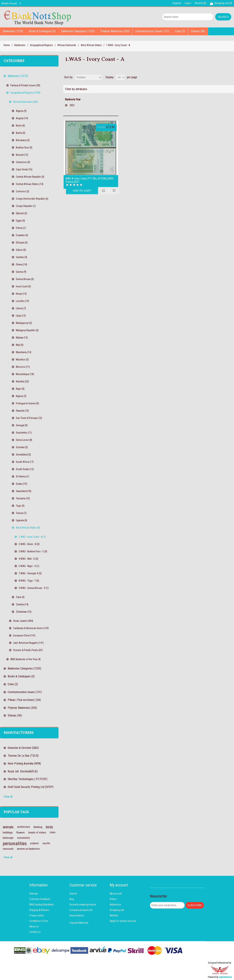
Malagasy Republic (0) (27, 330)
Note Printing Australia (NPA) (24, 764)
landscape (8, 838)
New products (77, 915)
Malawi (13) (22, 338)
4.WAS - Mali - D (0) (28, 559)
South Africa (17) (25, 462)
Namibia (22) (22, 381)
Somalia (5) (22, 447)
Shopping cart (117, 910)
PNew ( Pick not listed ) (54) (24, 700)
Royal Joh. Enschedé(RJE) (23, 771)
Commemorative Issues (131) (152, 31)
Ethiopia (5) (22, 243)
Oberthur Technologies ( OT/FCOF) (28, 779)
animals (8, 827)
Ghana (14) (21, 264)
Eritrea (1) (21, 228)
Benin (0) (20, 126)
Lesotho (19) (22, 301)
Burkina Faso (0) (24, 147)
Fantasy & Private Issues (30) (25, 85)
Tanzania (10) (23, 498)
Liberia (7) (21, 308)
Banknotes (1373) (13, 31)
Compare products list (81, 910)
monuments (24, 838)
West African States (91, 45)
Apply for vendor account (123, 921)
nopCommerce (225, 977)
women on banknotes (28, 849)
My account (116, 894)
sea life (46, 843)
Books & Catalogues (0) (42, 31)
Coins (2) (180, 31)
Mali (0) (20, 345)
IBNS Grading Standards (41, 905)
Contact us (35, 932)
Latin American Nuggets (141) (28, 643)
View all (8, 797)
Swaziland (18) (24, 491)
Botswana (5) (23, 140)
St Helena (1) (22, 476)
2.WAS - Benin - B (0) (29, 544)
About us (34, 926)
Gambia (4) (21, 257)
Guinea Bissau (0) (25, 279)
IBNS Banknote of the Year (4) (26, 659)
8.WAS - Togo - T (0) (29, 581)
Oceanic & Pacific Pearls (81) (28, 650)
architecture (24, 827)
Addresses (115, 905)
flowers (20, 833)
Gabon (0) (21, 250)
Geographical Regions (41, 45)
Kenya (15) (21, 294)
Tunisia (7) (21, 513)
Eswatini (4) (22, 235)
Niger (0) (20, 389)
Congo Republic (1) (26, 206)
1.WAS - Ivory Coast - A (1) (32, 537)
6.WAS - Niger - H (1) (29, 566)
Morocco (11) (23, 367)
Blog (72, 899)
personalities (15, 843)
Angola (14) (22, 118)
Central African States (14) (30, 184)
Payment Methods (79, 923)
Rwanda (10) (22, 411)
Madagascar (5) (24, 323)
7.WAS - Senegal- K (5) (30, 573)
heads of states (37, 833)
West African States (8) (28, 528)
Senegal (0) (22, 425)
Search (73, 894)
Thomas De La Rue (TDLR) (23, 756)
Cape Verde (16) (24, 169)
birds (49, 827)
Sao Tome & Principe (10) (29, 418)
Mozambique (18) (25, 374)
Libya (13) (21, 316)
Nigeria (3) (21, 396)
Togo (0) (20, 506)
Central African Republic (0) (30, 177)
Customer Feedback (40, 899)
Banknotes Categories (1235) (78, 31)
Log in (188, 3)
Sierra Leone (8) (24, 440)
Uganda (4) (21, 520)
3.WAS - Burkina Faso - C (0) (33, 551)
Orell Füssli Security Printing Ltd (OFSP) (31, 787)
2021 (72, 105)
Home (7, 45)
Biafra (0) (21, 133)
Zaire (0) (20, 597)
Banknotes (20, 45)
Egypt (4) (20, 221)
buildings (8, 833)
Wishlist (114, 915)
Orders (113, 899)
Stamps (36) (198, 31)
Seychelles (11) (24, 433)
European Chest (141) (24, 635)
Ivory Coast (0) (23, 286)
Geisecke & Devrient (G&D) (23, 748)
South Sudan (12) (25, 469)
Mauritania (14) (24, 352)
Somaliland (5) (23, 455)
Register (177, 3)
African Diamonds (67, 45)
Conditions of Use (39, 921)
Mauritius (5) (22, 360)
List (231, 77)
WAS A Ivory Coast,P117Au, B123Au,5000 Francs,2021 (89, 180)
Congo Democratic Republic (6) (32, 199)
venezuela (8, 849)
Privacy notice (37, 915)
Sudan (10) (21, 484)
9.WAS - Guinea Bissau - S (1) (34, 588)
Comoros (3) (22, 191)
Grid (224, 77)
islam (53, 832)
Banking (38, 827)
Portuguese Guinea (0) (27, 403)
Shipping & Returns (39, 910)
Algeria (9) (21, 111)
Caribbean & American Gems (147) (31, 628)
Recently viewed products (83, 905)
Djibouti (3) (21, 213)
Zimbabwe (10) (24, 612)
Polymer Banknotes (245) (115, 31)
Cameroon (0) (23, 162)
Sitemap (34, 894)
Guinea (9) (21, 272)
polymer (35, 843)
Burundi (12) (22, 155)
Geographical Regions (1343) (25, 93)
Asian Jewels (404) (23, 621)
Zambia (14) (22, 604)
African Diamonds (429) (26, 102)
